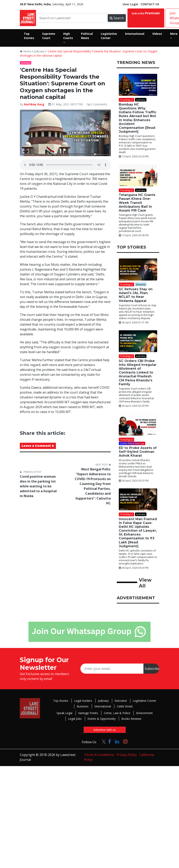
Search (117, 18)
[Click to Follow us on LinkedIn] (117, 741)
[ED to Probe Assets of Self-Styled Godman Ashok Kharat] (138, 425)
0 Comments (97, 104)
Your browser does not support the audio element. (65, 165)
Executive (121, 701)
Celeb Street (125, 706)
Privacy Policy (127, 755)
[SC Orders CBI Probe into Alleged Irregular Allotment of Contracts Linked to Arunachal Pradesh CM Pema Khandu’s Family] (138, 341)
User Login (130, 4)
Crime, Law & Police (117, 713)
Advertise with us (105, 730)
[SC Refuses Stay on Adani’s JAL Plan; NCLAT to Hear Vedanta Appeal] (138, 269)
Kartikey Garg (34, 104)
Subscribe (146, 13)
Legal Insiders (83, 701)
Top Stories (61, 701)
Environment (144, 713)
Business (83, 706)
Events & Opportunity (102, 719)
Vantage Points (88, 713)
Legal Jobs (75, 719)
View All (145, 583)
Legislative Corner (144, 701)
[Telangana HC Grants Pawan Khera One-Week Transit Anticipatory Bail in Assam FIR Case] (138, 175)
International (103, 706)
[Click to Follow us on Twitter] (102, 741)
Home (26, 51)
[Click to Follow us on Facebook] (110, 741)
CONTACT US (150, 4)
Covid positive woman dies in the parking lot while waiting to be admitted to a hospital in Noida (38, 486)
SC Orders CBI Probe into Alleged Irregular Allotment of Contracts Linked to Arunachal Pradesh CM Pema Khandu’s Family (138, 373)
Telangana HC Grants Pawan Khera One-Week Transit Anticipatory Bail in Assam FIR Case (137, 203)
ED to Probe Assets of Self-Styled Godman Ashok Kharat (138, 452)
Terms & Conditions (99, 755)
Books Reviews (131, 719)
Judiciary (39, 51)
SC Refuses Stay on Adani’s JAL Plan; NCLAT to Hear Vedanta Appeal (136, 295)
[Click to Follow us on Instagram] (125, 741)
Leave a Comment (38, 446)
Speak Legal (64, 713)
